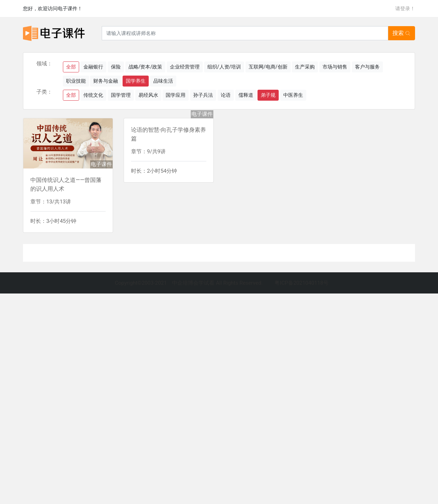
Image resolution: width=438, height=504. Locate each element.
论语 (226, 95)
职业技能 (76, 81)
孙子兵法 (203, 95)
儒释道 (246, 95)
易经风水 (148, 95)
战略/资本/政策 (146, 67)
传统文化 (93, 95)
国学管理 (121, 95)
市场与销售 (335, 67)
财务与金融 (106, 81)
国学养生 (136, 81)
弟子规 (268, 95)
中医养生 (293, 95)
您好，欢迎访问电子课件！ (53, 8)
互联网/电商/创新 (268, 67)
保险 (116, 67)
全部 (71, 67)
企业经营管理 (185, 67)
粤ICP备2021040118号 (301, 283)
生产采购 (305, 67)
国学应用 (176, 95)
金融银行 (93, 67)
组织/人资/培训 (224, 67)
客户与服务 (367, 67)
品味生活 (163, 81)
